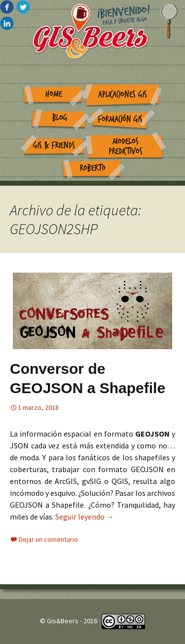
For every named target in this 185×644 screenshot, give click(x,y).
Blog (60, 118)
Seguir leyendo (85, 517)
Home (54, 94)
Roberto (93, 168)
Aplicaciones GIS (123, 95)
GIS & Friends (54, 145)
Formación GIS (120, 119)
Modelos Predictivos (126, 147)
